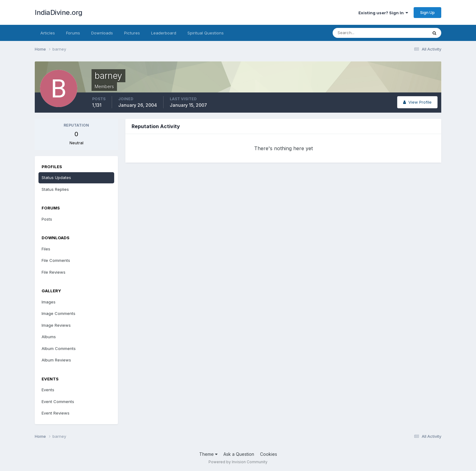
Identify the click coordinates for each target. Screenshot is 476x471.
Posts (47, 219)
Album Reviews (56, 360)
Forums (73, 33)
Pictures (132, 33)
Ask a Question (239, 454)
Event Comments (58, 401)
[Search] (360, 33)
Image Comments (58, 313)
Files (46, 249)
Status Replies (55, 189)
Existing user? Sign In (383, 13)
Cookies (269, 454)
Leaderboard (164, 33)
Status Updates (56, 177)
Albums (49, 337)
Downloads (102, 33)
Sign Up (427, 12)
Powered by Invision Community (238, 462)
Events (48, 390)
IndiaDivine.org (59, 12)
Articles (48, 33)
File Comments (56, 260)
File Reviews (54, 272)
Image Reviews (56, 325)
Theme (208, 454)
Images (49, 302)
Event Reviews (56, 413)
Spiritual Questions (206, 33)
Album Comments (59, 348)
